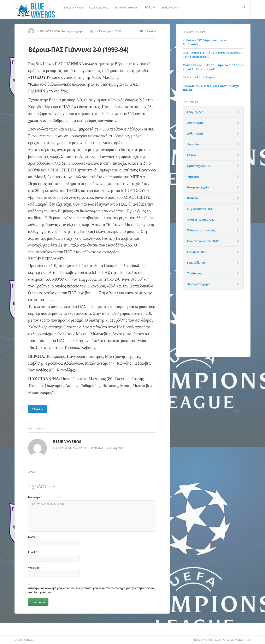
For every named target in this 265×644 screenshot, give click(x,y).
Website (54, 571)
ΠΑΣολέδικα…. (197, 252)
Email (54, 556)
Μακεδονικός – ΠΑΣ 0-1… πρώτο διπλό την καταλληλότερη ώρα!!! (213, 67)
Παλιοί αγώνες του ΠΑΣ (203, 241)
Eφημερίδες (195, 112)
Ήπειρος (193, 177)
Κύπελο (193, 198)
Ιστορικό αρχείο (198, 187)
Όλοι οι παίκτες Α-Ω (201, 220)
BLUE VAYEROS (47, 31)
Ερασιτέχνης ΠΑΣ (199, 166)
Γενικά (192, 155)
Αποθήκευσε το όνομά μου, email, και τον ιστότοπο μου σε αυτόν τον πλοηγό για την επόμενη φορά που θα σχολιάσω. (91, 590)
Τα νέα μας (194, 273)
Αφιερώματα (196, 144)
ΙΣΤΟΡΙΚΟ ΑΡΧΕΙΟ (127, 7)
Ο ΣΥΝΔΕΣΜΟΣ (99, 7)
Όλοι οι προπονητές (201, 230)
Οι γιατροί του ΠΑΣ (200, 209)
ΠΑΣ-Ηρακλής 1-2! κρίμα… (201, 77)
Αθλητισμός (195, 123)
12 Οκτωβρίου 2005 (106, 31)
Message (35, 497)
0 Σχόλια (148, 31)
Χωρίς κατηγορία (73, 31)
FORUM (150, 7)
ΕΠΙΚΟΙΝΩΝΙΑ (170, 7)
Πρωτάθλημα (196, 263)
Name (54, 541)
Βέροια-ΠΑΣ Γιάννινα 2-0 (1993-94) (78, 50)
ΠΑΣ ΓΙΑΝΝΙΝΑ (74, 7)
